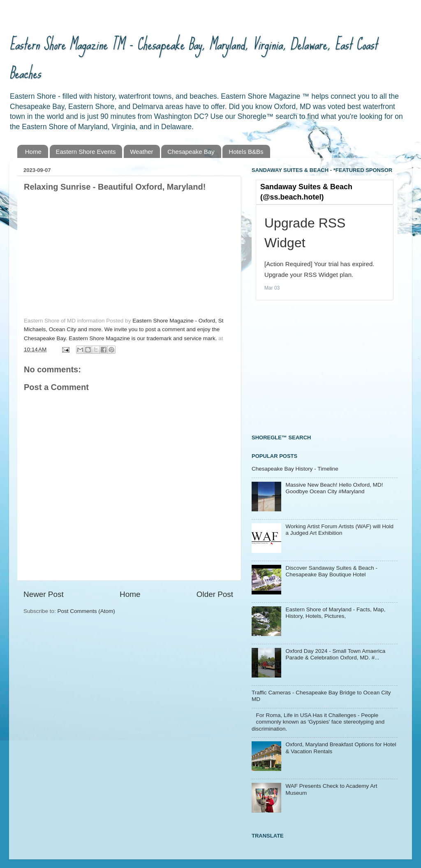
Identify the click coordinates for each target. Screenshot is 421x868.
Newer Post (44, 594)
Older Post (215, 594)
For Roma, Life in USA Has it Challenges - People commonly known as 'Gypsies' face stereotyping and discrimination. (318, 722)
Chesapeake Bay (191, 152)
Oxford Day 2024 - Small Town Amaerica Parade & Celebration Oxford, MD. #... (335, 654)
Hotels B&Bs (246, 152)
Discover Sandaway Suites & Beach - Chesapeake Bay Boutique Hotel (331, 571)
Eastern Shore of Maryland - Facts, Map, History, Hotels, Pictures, (335, 613)
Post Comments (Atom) (86, 611)
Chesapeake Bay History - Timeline (295, 469)
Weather (141, 152)
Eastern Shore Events (86, 152)
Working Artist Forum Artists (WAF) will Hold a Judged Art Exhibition (339, 530)
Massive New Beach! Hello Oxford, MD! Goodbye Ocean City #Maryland (334, 488)
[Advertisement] (313, 368)
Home (33, 152)
